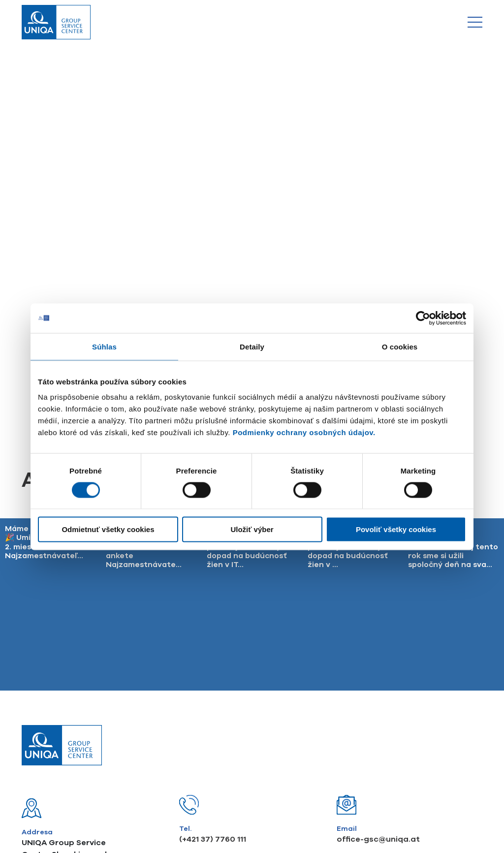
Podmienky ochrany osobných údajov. (304, 432)
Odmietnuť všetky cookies (108, 529)
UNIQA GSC (326, 786)
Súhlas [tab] (104, 346)
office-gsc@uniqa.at (378, 667)
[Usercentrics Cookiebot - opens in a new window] (423, 318)
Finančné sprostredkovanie (252, 786)
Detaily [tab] (252, 346)
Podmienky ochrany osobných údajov (84, 786)
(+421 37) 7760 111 (213, 667)
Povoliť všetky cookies (396, 529)
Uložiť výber (252, 529)
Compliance (176, 786)
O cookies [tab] (400, 346)
